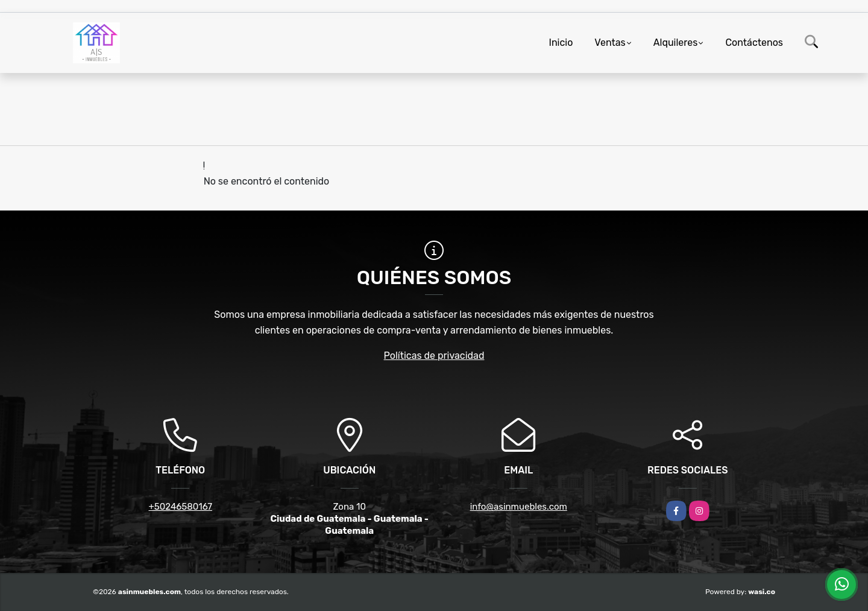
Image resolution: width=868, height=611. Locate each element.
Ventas (610, 43)
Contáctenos (754, 43)
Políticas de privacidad (434, 356)
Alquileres (676, 43)
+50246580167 (181, 507)
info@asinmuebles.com (519, 507)
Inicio (561, 43)
